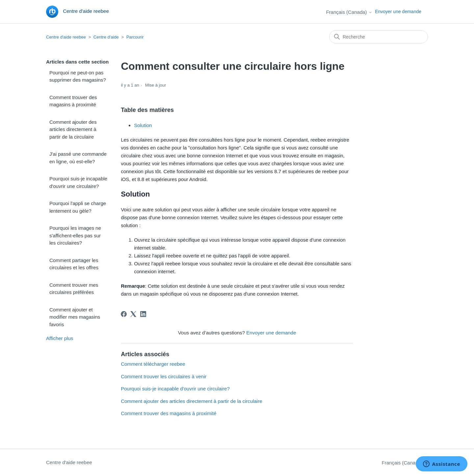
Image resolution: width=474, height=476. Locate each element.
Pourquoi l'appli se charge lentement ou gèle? (78, 207)
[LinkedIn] (143, 314)
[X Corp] (133, 314)
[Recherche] (379, 37)
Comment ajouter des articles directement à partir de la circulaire (73, 129)
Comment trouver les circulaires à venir (164, 376)
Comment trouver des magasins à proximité (73, 101)
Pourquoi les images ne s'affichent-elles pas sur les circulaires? (75, 235)
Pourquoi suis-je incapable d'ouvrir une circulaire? (78, 182)
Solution (143, 125)
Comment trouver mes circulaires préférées (74, 289)
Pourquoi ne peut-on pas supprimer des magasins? (78, 76)
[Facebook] (124, 314)
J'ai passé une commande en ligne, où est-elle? (78, 158)
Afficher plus (60, 338)
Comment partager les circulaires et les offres (74, 264)
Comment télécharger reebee (153, 364)
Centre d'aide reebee (66, 37)
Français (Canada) (349, 12)
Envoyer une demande (398, 12)
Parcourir (135, 37)
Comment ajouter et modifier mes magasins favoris (75, 317)
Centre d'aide (106, 37)
